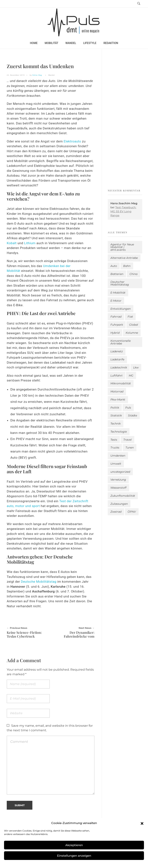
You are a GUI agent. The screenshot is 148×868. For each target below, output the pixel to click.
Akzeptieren (74, 845)
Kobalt (12, 243)
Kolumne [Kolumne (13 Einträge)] (132, 333)
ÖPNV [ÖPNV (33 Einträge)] (132, 512)
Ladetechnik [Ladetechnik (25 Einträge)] (119, 367)
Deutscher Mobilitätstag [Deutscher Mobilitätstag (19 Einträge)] (120, 283)
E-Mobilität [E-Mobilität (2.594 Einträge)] (118, 293)
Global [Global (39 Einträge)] (134, 325)
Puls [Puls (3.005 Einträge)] (128, 408)
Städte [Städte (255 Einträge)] (132, 415)
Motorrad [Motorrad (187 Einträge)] (117, 391)
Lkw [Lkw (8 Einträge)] (136, 367)
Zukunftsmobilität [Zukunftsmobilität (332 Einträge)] (123, 496)
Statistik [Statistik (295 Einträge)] (116, 415)
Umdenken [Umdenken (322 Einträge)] (118, 456)
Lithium (30, 243)
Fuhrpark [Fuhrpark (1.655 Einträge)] (117, 325)
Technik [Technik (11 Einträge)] (116, 424)
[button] (142, 823)
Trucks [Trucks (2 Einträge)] (115, 448)
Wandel (52, 75)
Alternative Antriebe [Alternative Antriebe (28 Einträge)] (124, 258)
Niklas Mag (37, 75)
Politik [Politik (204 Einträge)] (115, 408)
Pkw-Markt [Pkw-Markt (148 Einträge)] (118, 400)
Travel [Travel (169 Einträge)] (127, 440)
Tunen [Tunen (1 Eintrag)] (130, 448)
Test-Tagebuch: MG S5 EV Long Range (123, 211)
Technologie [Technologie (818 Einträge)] (119, 432)
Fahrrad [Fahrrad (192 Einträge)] (116, 317)
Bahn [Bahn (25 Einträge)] (127, 266)
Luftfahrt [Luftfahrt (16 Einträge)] (116, 376)
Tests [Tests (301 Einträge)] (114, 440)
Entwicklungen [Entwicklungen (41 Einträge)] (121, 309)
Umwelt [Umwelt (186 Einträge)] (116, 464)
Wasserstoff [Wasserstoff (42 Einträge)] (118, 488)
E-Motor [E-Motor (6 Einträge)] (116, 301)
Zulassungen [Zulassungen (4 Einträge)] (119, 504)
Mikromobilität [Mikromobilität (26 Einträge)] (121, 383)
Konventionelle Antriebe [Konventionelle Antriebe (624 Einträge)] (121, 342)
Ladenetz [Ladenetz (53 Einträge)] (117, 351)
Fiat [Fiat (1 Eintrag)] (130, 317)
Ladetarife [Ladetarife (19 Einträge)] (117, 359)
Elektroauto (72, 141)
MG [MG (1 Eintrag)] (131, 376)
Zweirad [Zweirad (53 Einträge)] (116, 512)
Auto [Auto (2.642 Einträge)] (114, 266)
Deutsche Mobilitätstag (39, 582)
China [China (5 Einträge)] (133, 274)
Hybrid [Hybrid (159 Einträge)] (115, 333)
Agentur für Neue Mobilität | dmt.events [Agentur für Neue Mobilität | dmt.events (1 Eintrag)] (122, 247)
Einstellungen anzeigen (74, 856)
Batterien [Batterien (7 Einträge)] (117, 274)
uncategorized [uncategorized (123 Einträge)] (120, 472)
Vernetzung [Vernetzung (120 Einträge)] (118, 480)
